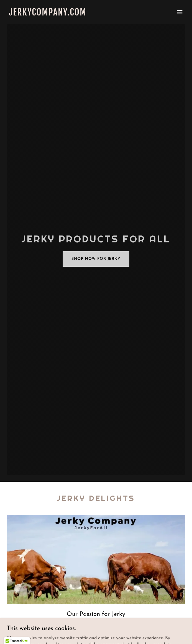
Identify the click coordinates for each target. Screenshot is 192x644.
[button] (180, 12)
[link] (69, 14)
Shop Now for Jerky (96, 259)
